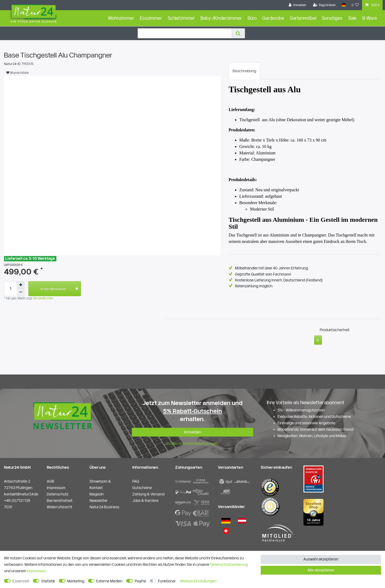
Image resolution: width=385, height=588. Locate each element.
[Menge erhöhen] (21, 285)
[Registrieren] (324, 5)
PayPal (140, 581)
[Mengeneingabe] (10, 289)
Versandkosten (43, 298)
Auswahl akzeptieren (321, 559)
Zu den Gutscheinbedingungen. (192, 441)
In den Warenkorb (59, 289)
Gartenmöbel (303, 18)
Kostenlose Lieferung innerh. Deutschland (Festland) (279, 280)
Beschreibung (244, 71)
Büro (252, 18)
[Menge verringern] (21, 292)
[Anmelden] (298, 5)
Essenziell (21, 581)
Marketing (76, 581)
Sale (352, 18)
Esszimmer (151, 18)
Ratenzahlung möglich (254, 286)
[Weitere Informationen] (318, 338)
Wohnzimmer (121, 18)
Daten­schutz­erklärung (229, 564)
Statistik (48, 581)
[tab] (244, 71)
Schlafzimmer (181, 18)
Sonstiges (332, 18)
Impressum (36, 571)
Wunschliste (17, 72)
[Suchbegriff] (184, 33)
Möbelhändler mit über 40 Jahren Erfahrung (272, 268)
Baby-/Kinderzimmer (221, 18)
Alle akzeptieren (321, 570)
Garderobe (273, 18)
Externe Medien (109, 581)
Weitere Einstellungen (198, 581)
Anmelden (192, 430)
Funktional (167, 581)
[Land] (343, 5)
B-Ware (370, 18)
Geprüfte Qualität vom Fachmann (263, 274)
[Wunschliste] (355, 5)
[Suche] (238, 33)
